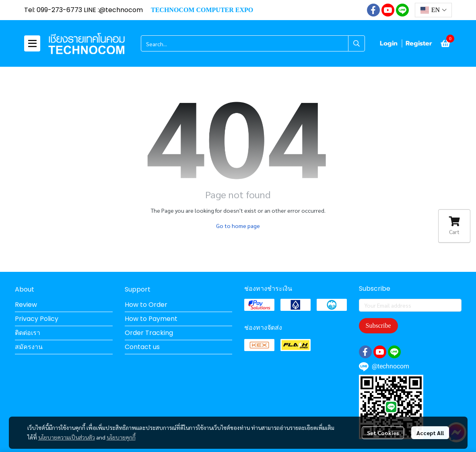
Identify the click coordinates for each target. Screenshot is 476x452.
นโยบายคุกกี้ (121, 437)
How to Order (146, 305)
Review (26, 305)
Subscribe (378, 326)
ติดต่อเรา (28, 333)
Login (389, 43)
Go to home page (238, 226)
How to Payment (151, 319)
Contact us (142, 347)
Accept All (430, 433)
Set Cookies (383, 433)
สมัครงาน (29, 347)
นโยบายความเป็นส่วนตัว (67, 437)
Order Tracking (149, 333)
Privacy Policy (37, 319)
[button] (433, 10)
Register (419, 43)
